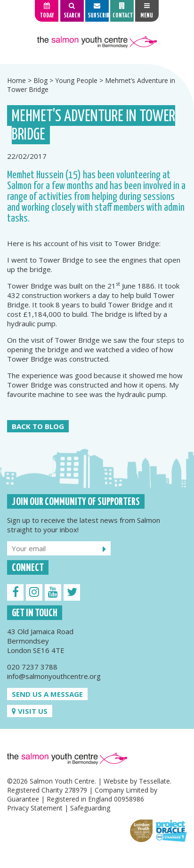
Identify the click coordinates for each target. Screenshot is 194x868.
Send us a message (47, 694)
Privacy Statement (35, 808)
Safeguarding (90, 808)
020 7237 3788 (32, 667)
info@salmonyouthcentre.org (54, 676)
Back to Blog (38, 426)
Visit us (30, 711)
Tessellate (154, 781)
